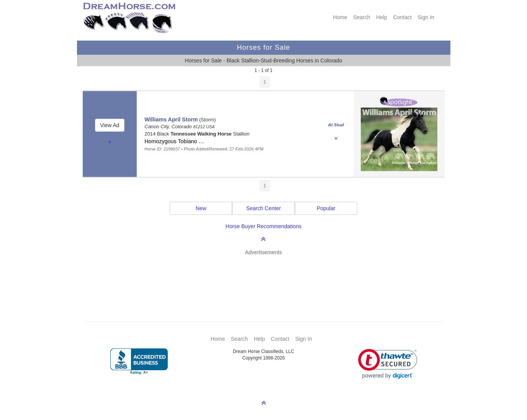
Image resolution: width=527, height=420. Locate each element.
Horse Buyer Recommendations (263, 226)
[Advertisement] (268, 277)
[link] (388, 364)
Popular (326, 208)
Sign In (426, 17)
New (201, 208)
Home (340, 17)
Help (382, 17)
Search (362, 17)
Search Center (263, 208)
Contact (402, 17)
